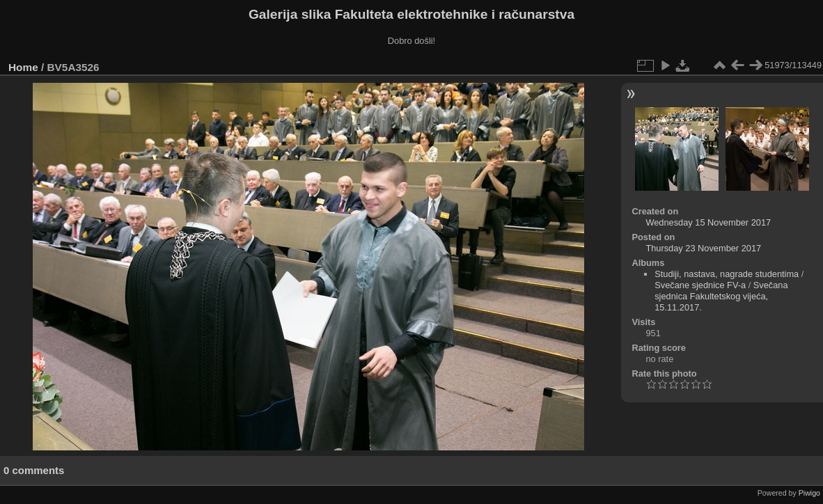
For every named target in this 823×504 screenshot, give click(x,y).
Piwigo (809, 493)
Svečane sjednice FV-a (700, 285)
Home (23, 67)
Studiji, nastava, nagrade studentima (727, 274)
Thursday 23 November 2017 (703, 248)
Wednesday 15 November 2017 (708, 222)
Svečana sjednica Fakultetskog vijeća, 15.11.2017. (721, 296)
